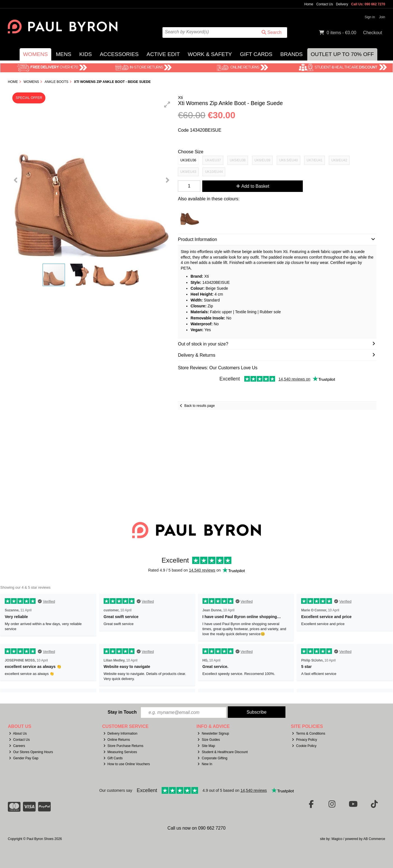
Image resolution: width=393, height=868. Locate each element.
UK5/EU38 (238, 160)
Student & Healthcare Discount (223, 752)
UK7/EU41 (315, 160)
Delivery (342, 4)
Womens (35, 54)
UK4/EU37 (213, 160)
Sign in (370, 17)
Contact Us (325, 4)
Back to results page (200, 406)
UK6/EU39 (262, 160)
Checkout (373, 33)
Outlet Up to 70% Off (342, 54)
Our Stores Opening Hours (31, 752)
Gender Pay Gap (24, 758)
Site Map (206, 746)
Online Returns (117, 740)
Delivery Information (120, 734)
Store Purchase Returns (123, 746)
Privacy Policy (304, 740)
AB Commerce (374, 839)
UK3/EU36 (188, 160)
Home (309, 4)
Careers (17, 746)
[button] (167, 105)
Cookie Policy (304, 746)
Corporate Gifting (212, 758)
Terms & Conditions (309, 734)
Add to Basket (253, 186)
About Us (18, 734)
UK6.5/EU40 (288, 160)
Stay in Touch (122, 712)
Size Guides (209, 740)
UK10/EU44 (214, 172)
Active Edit (163, 54)
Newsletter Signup (213, 734)
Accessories (119, 54)
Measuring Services (120, 752)
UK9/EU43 (188, 172)
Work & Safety (210, 54)
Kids (86, 54)
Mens (63, 54)
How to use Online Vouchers (127, 764)
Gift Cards (256, 54)
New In (205, 764)
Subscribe (256, 712)
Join (382, 17)
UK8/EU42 (339, 160)
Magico (337, 839)
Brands (292, 54)
